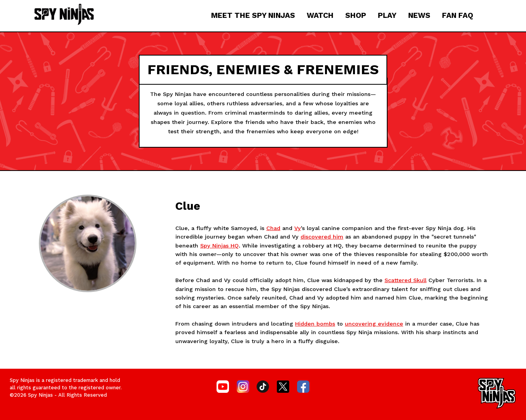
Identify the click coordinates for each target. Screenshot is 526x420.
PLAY (387, 15)
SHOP (356, 15)
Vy (298, 228)
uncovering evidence (374, 324)
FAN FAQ (458, 15)
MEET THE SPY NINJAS (253, 15)
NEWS (419, 15)
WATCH (320, 15)
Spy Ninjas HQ (219, 246)
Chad (273, 228)
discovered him (322, 237)
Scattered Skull (405, 280)
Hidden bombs (315, 324)
